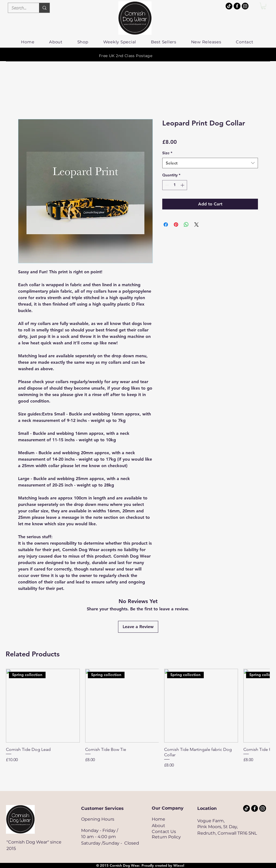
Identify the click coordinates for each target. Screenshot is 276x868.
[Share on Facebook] (166, 225)
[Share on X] (196, 225)
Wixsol (179, 865)
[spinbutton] (175, 185)
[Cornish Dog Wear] (245, 6)
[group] (138, 718)
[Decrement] (166, 185)
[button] (263, 6)
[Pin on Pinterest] (176, 225)
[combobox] (210, 163)
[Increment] (183, 185)
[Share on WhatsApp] (186, 225)
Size (167, 153)
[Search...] (20, 8)
